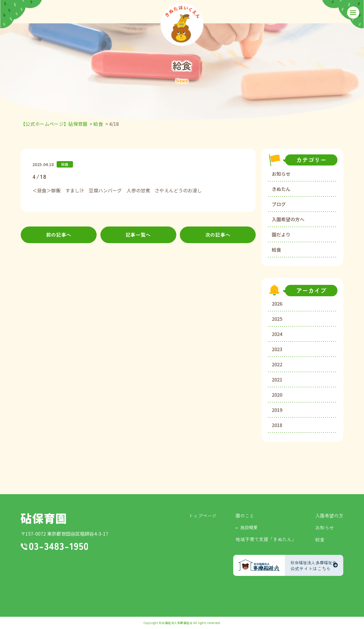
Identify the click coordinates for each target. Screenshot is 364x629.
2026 (277, 304)
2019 (277, 410)
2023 (277, 349)
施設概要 (249, 527)
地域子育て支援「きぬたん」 (266, 539)
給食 (276, 250)
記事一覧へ (138, 235)
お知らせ (281, 174)
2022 (277, 364)
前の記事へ (59, 235)
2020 (277, 395)
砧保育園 (43, 519)
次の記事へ (218, 235)
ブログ (279, 204)
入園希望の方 (329, 515)
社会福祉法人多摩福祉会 (176, 623)
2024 (277, 334)
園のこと (245, 515)
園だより (281, 234)
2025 (277, 319)
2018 (277, 425)
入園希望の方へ (288, 219)
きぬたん (281, 189)
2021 (277, 379)
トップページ (203, 515)
